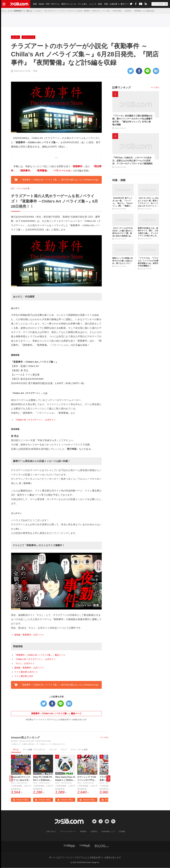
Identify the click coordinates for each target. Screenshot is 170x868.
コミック (53, 750)
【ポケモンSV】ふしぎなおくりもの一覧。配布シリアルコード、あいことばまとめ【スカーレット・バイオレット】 (148, 202)
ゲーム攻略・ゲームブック (34, 750)
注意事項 (94, 831)
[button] (108, 778)
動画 (100, 4)
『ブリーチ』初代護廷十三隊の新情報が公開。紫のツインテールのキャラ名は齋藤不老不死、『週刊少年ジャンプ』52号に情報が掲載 (132, 120)
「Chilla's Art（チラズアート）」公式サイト (35, 420)
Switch (41, 4)
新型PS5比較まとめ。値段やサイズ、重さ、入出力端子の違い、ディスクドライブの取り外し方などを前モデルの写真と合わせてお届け (148, 232)
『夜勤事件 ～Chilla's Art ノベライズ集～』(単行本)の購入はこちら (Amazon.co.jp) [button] (56, 180)
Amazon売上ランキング (25, 737)
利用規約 (83, 831)
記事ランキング (122, 87)
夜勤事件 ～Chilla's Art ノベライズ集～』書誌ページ (56, 713)
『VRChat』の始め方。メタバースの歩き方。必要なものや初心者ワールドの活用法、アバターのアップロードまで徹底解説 (132, 161)
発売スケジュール (69, 4)
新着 (35, 4)
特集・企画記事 (111, 4)
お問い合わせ (51, 831)
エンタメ (38, 11)
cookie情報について (108, 831)
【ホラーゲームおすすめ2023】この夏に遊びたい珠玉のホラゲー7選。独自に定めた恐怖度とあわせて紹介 (123, 232)
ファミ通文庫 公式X (24, 676)
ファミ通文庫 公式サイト (26, 672)
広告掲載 (122, 831)
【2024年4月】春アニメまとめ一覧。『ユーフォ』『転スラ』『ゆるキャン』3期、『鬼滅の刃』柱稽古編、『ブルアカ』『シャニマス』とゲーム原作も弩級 (123, 202)
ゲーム (16, 750)
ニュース (93, 4)
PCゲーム (55, 4)
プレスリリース (50, 11)
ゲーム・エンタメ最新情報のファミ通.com (17, 11)
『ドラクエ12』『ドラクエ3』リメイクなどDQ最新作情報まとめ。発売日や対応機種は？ (148, 262)
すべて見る (104, 737)
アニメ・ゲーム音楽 (79, 750)
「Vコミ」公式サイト (24, 663)
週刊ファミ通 (126, 4)
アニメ (64, 750)
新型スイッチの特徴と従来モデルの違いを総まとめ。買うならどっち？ (123, 261)
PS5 (48, 4)
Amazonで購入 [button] (21, 800)
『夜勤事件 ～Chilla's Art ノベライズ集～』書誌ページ (40, 655)
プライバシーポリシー (68, 831)
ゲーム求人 (83, 4)
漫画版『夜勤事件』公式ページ (29, 635)
